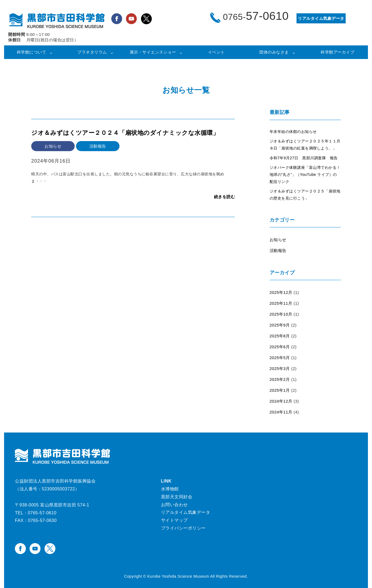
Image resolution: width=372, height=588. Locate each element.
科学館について (32, 52)
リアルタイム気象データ (186, 512)
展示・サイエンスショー (153, 52)
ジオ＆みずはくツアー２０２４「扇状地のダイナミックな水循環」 (125, 133)
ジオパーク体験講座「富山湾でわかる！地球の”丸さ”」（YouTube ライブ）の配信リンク (305, 174)
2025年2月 (280, 379)
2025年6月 (280, 347)
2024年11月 (281, 412)
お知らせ (278, 240)
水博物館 (170, 489)
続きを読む (225, 197)
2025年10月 (281, 314)
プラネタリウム (92, 52)
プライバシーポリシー (183, 528)
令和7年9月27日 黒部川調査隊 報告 (304, 158)
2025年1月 (280, 390)
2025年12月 (281, 292)
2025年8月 (280, 336)
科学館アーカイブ (338, 52)
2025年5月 (280, 358)
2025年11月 (281, 303)
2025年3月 (280, 368)
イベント (216, 52)
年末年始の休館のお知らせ (293, 132)
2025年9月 (280, 325)
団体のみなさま (274, 52)
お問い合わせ (174, 505)
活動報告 (278, 251)
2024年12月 (281, 401)
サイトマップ (174, 520)
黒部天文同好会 (177, 497)
